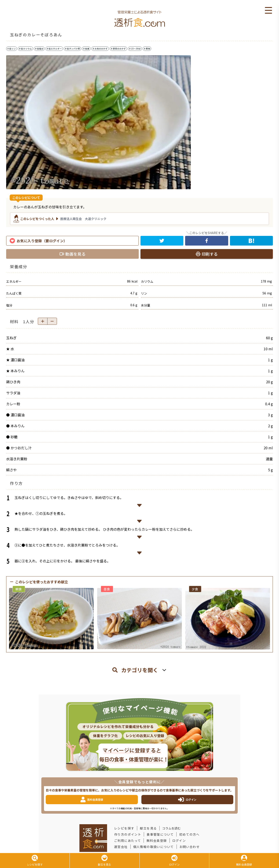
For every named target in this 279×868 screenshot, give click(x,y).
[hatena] (252, 241)
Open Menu (268, 11)
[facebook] (207, 241)
